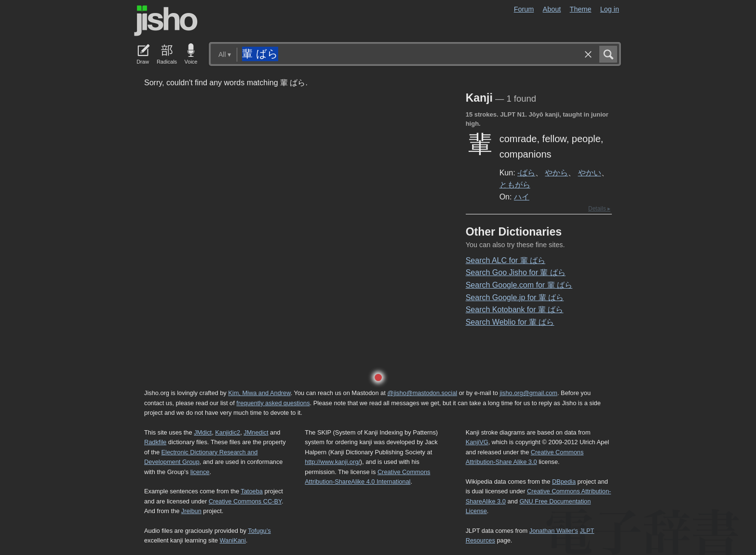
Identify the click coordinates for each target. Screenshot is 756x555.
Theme (581, 9)
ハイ (522, 197)
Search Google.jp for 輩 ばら (515, 297)
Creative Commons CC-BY (245, 501)
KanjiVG (477, 442)
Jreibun (191, 511)
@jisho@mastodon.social (422, 393)
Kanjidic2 (228, 432)
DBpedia (564, 482)
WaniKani (233, 540)
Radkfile (155, 442)
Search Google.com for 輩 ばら (519, 285)
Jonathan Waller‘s (554, 531)
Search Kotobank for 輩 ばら (515, 310)
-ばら (526, 172)
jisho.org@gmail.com (528, 393)
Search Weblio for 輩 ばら (510, 322)
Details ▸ (599, 209)
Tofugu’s (259, 531)
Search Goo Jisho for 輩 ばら (516, 272)
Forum (524, 9)
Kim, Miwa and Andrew (259, 393)
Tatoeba (252, 491)
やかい (590, 172)
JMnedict (256, 432)
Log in (610, 9)
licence (200, 472)
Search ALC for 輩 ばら (506, 260)
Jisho (166, 21)
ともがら (515, 185)
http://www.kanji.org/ (332, 462)
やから (556, 172)
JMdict (203, 432)
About (552, 9)
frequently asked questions (273, 403)
